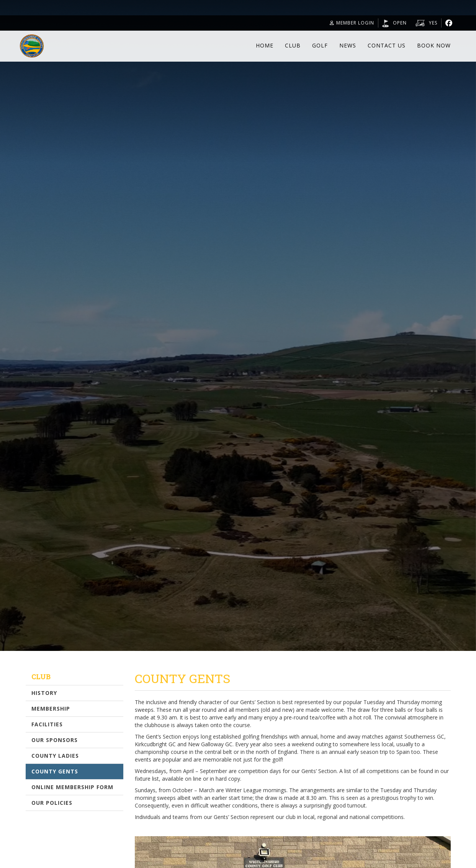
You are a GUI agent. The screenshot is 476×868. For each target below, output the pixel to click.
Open (400, 23)
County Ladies (55, 756)
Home (265, 45)
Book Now (434, 45)
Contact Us (387, 45)
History (44, 693)
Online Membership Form (72, 787)
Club (293, 45)
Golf (320, 45)
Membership (51, 709)
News (348, 45)
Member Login (352, 23)
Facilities (47, 724)
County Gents (55, 771)
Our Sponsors (55, 740)
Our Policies (52, 803)
